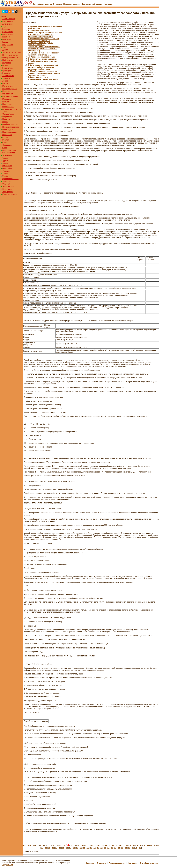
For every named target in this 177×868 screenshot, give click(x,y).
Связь (5, 142)
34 (130, 845)
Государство (8, 45)
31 (120, 845)
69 (133, 848)
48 (60, 848)
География (7, 39)
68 (129, 848)
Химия (5, 174)
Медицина (7, 91)
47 (56, 848)
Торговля (6, 158)
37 (141, 845)
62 (108, 848)
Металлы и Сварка (10, 96)
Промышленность (10, 132)
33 (127, 845)
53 (77, 848)
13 (57, 845)
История (6, 65)
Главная (90, 863)
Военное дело (8, 34)
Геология (6, 42)
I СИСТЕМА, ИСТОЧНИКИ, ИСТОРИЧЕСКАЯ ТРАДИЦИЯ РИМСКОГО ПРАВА (40, 43)
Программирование (11, 127)
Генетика (6, 37)
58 (95, 848)
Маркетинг (7, 83)
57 (91, 848)
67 (126, 848)
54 (81, 848)
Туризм (5, 161)
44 (46, 848)
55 (84, 848)
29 (113, 845)
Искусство (7, 63)
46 (53, 848)
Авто (4, 16)
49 (63, 848)
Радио (5, 137)
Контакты (108, 4)
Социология (7, 145)
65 (119, 848)
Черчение (6, 181)
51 (70, 848)
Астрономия (7, 24)
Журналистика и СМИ (12, 52)
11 (50, 845)
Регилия (6, 140)
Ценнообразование (10, 179)
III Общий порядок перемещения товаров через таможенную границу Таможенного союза (44, 73)
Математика (7, 86)
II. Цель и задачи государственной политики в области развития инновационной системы (43, 67)
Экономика (7, 189)
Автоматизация (9, 19)
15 (64, 845)
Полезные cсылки (71, 4)
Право (5, 122)
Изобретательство (10, 55)
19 (78, 845)
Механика (6, 99)
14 (60, 845)
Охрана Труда (8, 114)
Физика (5, 163)
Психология (7, 135)
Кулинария (7, 71)
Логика (5, 81)
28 (110, 845)
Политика (6, 119)
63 (112, 848)
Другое (5, 50)
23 (92, 845)
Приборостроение (10, 124)
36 (137, 845)
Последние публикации (92, 4)
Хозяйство (7, 176)
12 (53, 845)
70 (136, 848)
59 (98, 848)
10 (46, 845)
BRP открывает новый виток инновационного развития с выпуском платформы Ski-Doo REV (44, 37)
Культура (6, 73)
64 (115, 848)
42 (158, 845)
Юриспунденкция (10, 194)
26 (103, 845)
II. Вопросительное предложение (42, 59)
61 (105, 848)
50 (67, 848)
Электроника (8, 192)
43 (42, 848)
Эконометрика (8, 186)
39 (148, 845)
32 (123, 845)
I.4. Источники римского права (41, 57)
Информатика (8, 60)
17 (71, 845)
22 (89, 845)
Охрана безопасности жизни (11, 110)
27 (106, 845)
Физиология (7, 166)
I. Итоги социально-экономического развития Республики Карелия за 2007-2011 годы (44, 49)
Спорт (5, 148)
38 (144, 845)
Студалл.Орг (7, 865)
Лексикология (8, 76)
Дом (4, 47)
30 (116, 845)
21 (85, 845)
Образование (8, 107)
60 (102, 848)
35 (134, 845)
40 (151, 845)
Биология (6, 29)
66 (122, 848)
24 (96, 845)
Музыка (6, 102)
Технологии (7, 155)
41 (155, 845)
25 (99, 845)
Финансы (6, 171)
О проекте (58, 4)
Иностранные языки (11, 58)
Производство (8, 130)
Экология (6, 184)
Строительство (9, 153)
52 (74, 848)
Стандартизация (9, 150)
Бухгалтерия (8, 32)
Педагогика (7, 117)
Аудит (5, 27)
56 (88, 848)
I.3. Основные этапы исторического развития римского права (44, 54)
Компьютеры (8, 68)
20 (82, 845)
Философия (7, 168)
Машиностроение (10, 89)
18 (75, 845)
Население (7, 104)
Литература (7, 78)
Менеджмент (8, 94)
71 (140, 848)
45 (49, 848)
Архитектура (8, 21)
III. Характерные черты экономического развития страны (43, 78)
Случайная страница (42, 4)
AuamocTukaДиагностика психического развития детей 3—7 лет (45, 32)
